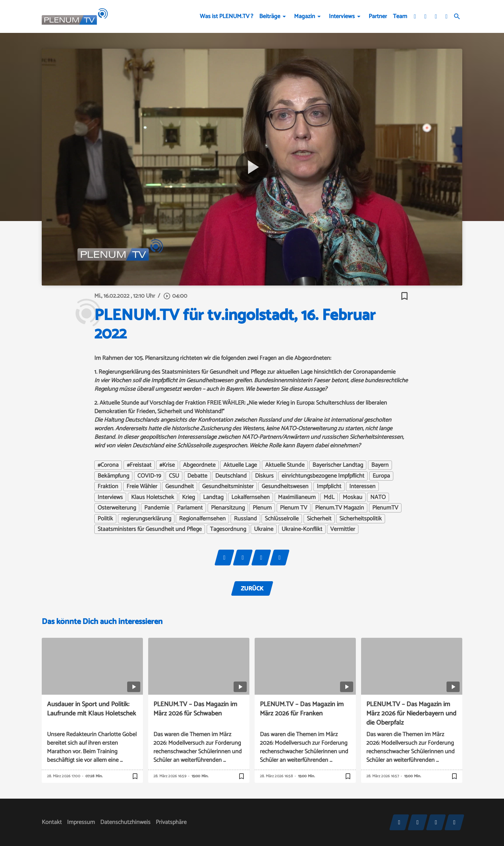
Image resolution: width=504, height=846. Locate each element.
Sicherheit (319, 519)
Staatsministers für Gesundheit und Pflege (150, 529)
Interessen (362, 486)
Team (400, 16)
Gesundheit (180, 486)
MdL (329, 497)
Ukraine (264, 529)
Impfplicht (329, 486)
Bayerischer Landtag (338, 465)
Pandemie (157, 508)
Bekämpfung (113, 476)
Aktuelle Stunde (285, 465)
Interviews (342, 16)
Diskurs (264, 476)
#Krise (167, 465)
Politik (105, 519)
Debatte (197, 476)
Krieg (188, 497)
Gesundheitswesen (285, 486)
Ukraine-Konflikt (302, 529)
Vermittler (343, 529)
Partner (378, 16)
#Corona (108, 465)
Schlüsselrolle (282, 519)
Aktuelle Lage (240, 465)
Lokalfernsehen (251, 497)
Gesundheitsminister (228, 486)
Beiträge (270, 16)
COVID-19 (149, 476)
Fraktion (108, 486)
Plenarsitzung (228, 508)
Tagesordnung (228, 529)
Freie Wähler (142, 486)
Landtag (213, 497)
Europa (381, 476)
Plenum (262, 508)
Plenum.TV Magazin (340, 508)
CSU (174, 476)
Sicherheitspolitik (361, 519)
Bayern (380, 465)
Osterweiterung (117, 508)
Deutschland (231, 476)
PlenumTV (385, 508)
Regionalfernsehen (202, 519)
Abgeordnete (199, 465)
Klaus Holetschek (153, 497)
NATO (378, 497)
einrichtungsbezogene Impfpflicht (323, 476)
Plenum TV (294, 508)
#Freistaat (139, 465)
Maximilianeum (297, 497)
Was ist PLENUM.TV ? (227, 16)
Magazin (305, 16)
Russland (245, 519)
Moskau (353, 497)
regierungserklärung (146, 519)
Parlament (190, 508)
